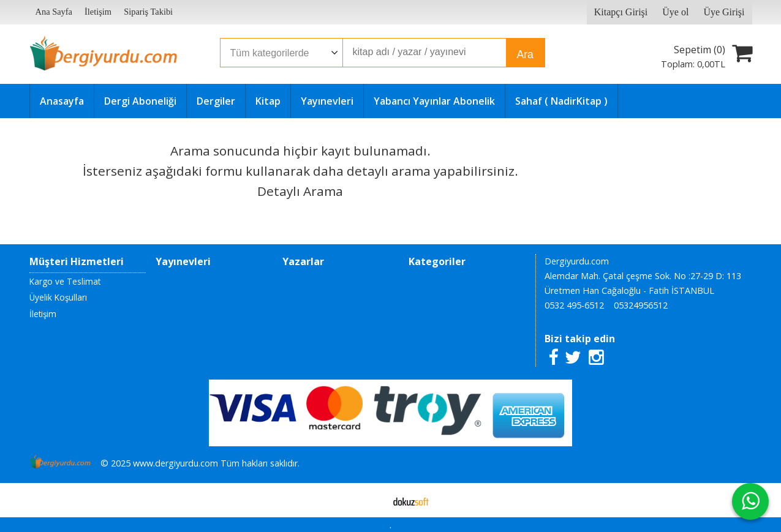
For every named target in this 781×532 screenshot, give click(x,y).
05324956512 (641, 305)
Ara (525, 54)
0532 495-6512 (574, 305)
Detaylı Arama (300, 191)
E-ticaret (371, 500)
